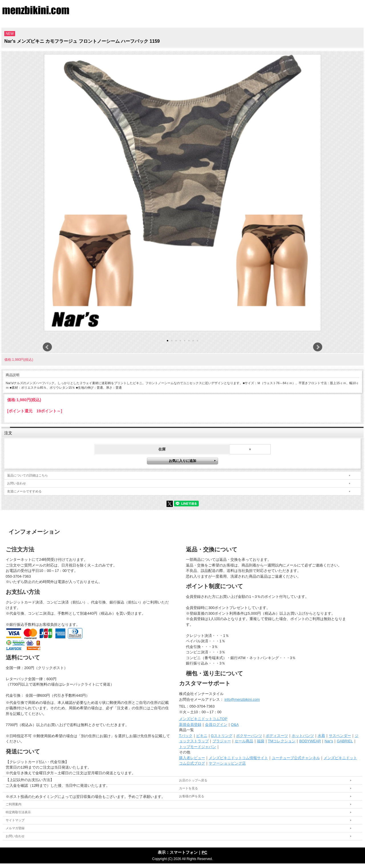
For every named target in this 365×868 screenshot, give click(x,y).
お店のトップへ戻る (193, 780)
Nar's (329, 741)
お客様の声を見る (192, 796)
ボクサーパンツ (249, 736)
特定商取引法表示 (18, 812)
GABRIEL (345, 741)
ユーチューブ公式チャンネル (296, 758)
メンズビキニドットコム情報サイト (238, 758)
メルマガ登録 (15, 828)
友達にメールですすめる (24, 491)
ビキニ (202, 736)
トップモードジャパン (198, 747)
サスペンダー (340, 736)
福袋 (261, 741)
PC (204, 852)
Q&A (235, 725)
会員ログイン (216, 725)
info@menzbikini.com (242, 699)
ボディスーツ (277, 736)
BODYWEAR (310, 741)
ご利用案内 (14, 804)
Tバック (186, 736)
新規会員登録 (190, 725)
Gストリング (222, 736)
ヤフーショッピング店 (227, 763)
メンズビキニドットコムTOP (203, 719)
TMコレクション (282, 741)
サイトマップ (15, 820)
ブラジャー (222, 741)
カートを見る (188, 788)
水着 (321, 736)
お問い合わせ (17, 483)
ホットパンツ (303, 736)
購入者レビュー (192, 758)
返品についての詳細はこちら (28, 475)
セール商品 (244, 741)
